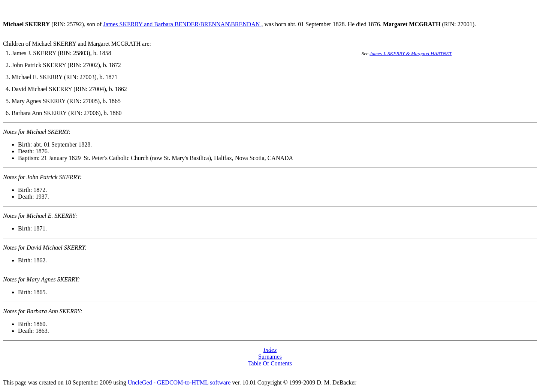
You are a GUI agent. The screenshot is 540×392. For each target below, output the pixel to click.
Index (270, 350)
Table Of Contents (270, 363)
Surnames (270, 357)
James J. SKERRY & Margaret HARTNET (411, 53)
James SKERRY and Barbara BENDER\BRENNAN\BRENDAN (182, 24)
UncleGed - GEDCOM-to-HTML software (179, 382)
